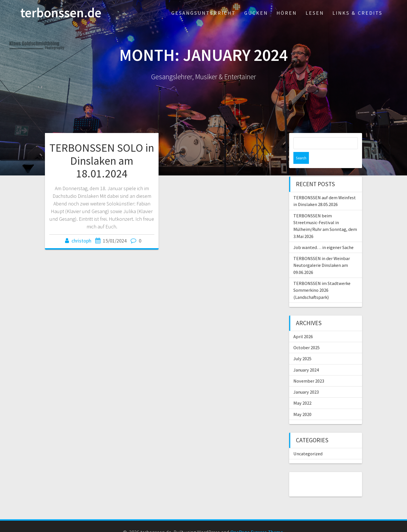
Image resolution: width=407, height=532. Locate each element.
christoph (81, 241)
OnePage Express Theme (257, 520)
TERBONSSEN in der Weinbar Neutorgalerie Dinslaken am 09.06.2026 (322, 253)
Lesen (315, 13)
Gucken (256, 13)
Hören (287, 13)
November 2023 (309, 369)
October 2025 (307, 336)
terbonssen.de (61, 13)
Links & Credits (357, 13)
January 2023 (306, 380)
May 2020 (302, 402)
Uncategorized (308, 442)
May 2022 (302, 391)
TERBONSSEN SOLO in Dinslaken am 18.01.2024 (102, 161)
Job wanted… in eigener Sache (323, 235)
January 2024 (306, 358)
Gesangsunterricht (203, 13)
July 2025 (302, 347)
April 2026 (303, 325)
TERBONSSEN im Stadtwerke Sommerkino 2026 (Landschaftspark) (322, 278)
